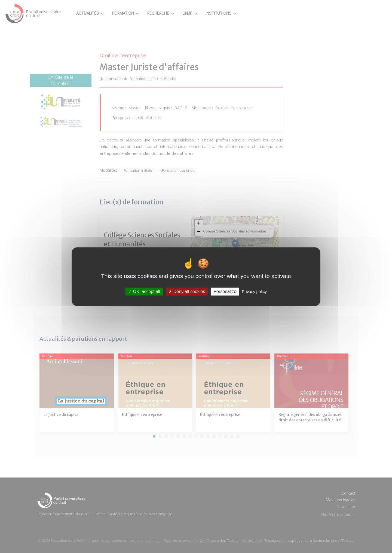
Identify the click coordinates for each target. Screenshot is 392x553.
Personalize (225, 291)
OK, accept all (144, 291)
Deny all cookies (187, 291)
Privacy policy (254, 291)
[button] (209, 224)
